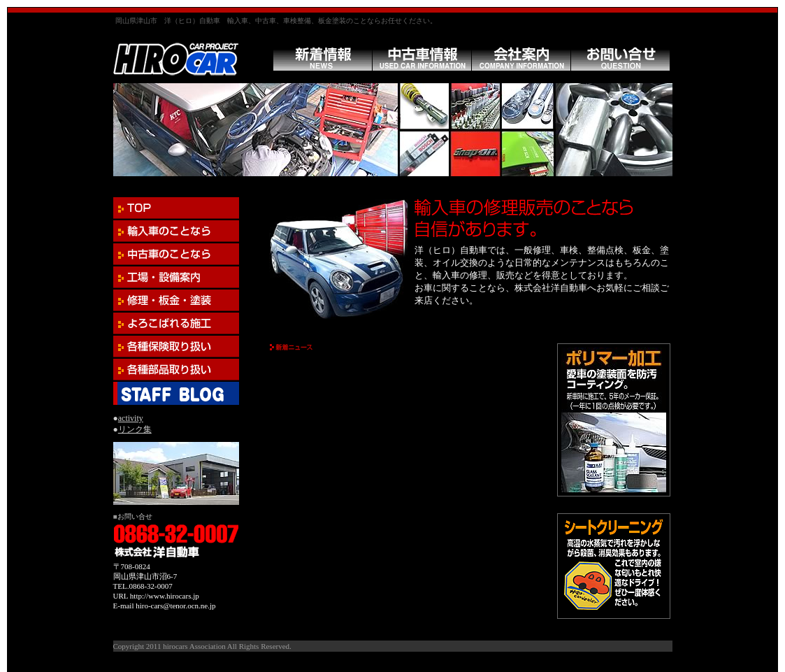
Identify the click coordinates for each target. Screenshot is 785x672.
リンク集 (135, 429)
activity (131, 418)
